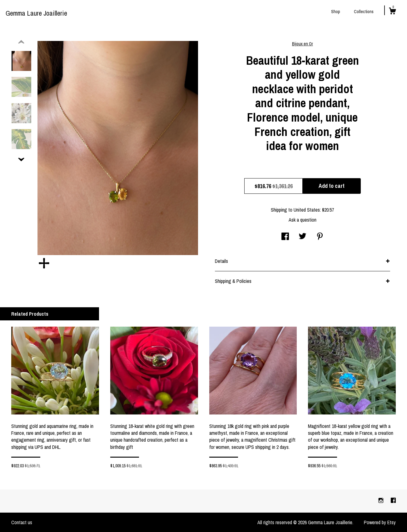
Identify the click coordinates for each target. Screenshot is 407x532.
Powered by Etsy (380, 522)
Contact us (22, 522)
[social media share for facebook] (285, 237)
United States (307, 210)
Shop (336, 12)
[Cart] (392, 12)
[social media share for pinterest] (320, 237)
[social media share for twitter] (303, 237)
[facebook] (393, 501)
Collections (364, 12)
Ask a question (303, 220)
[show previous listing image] (21, 42)
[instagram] (382, 501)
